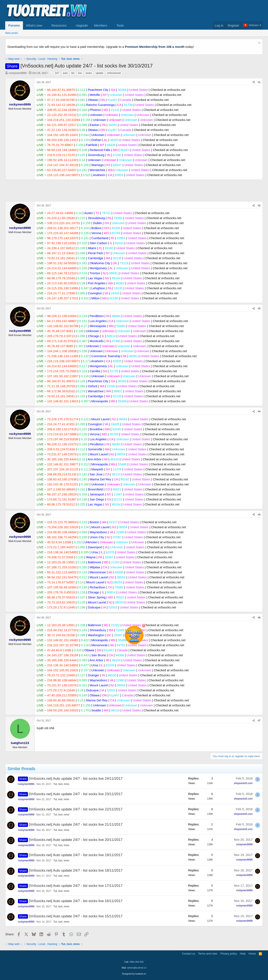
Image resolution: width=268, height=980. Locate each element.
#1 (259, 82)
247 (57, 73)
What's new (34, 25)
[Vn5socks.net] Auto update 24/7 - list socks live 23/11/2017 (76, 794)
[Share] (254, 82)
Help (243, 954)
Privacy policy (229, 954)
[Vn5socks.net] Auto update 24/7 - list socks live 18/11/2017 (76, 870)
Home (252, 954)
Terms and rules (208, 954)
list (73, 73)
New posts (12, 33)
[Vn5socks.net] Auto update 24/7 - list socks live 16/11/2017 (76, 901)
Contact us (189, 954)
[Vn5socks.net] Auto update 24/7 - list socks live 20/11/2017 (76, 840)
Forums (14, 25)
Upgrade (82, 25)
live (80, 73)
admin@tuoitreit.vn (137, 968)
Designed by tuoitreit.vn (134, 974)
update (99, 73)
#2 (259, 206)
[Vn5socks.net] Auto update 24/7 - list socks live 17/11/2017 (76, 886)
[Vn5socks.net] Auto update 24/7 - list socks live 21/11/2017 (76, 824)
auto (65, 73)
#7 (259, 721)
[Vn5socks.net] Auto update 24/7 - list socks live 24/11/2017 (76, 779)
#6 (259, 618)
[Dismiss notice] (259, 43)
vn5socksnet (114, 73)
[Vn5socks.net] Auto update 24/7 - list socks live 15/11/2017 (76, 916)
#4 (259, 411)
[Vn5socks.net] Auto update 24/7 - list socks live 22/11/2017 (76, 809)
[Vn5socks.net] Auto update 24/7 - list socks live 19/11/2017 (76, 855)
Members (101, 25)
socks (89, 73)
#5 (259, 515)
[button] (45, 25)
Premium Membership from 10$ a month (155, 47)
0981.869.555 (137, 962)
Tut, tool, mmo (61, 784)
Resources (59, 25)
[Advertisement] (187, 11)
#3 (259, 308)
